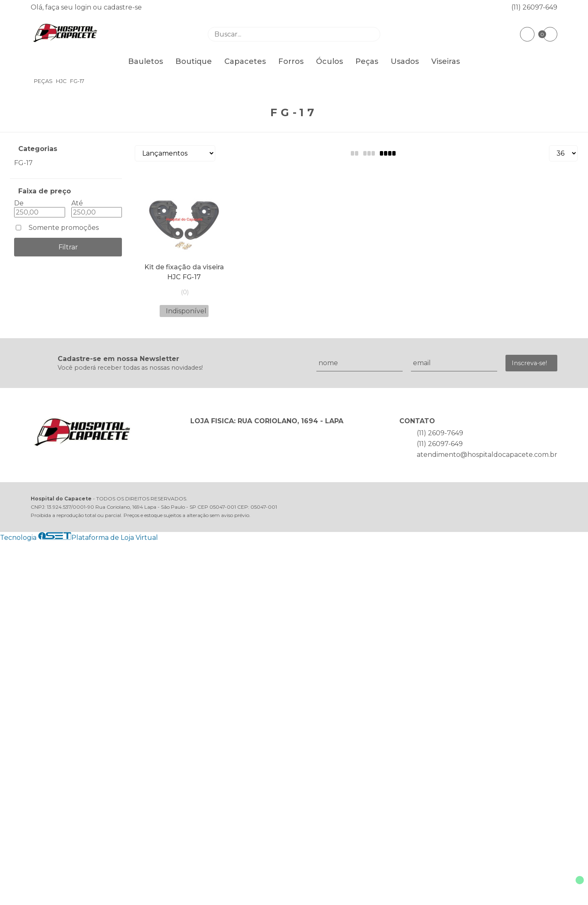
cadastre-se (123, 7)
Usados (405, 61)
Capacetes (245, 61)
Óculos (329, 61)
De (19, 203)
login (84, 7)
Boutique (194, 61)
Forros (291, 61)
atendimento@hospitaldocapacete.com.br (487, 455)
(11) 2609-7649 (440, 433)
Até (77, 203)
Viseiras (446, 61)
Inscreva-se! (529, 363)
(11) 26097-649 (534, 7)
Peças (367, 61)
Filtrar (68, 247)
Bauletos (146, 61)
